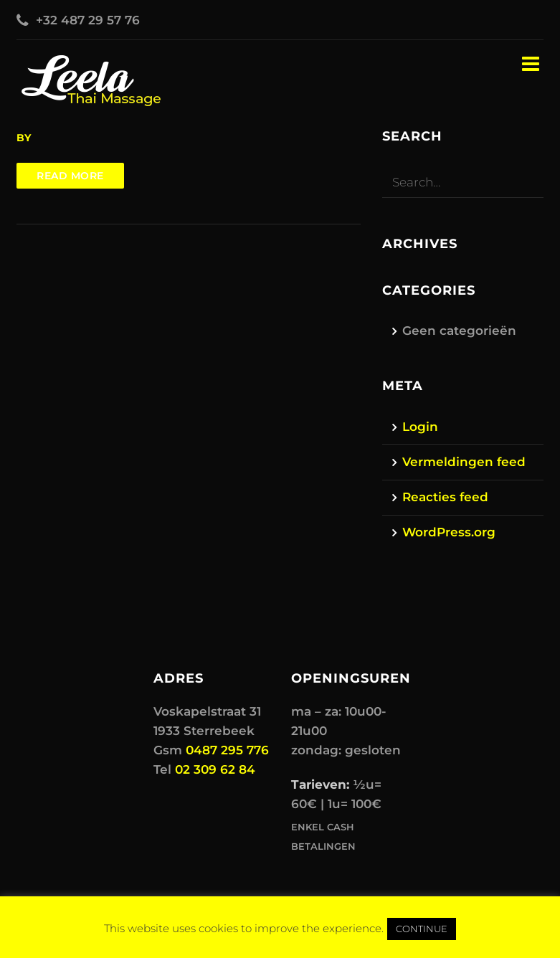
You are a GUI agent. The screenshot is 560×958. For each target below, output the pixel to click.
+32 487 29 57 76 (88, 20)
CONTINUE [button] (422, 929)
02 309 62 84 (215, 769)
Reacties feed (445, 497)
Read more (70, 176)
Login (420, 427)
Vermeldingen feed (464, 462)
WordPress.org (449, 532)
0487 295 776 (227, 750)
